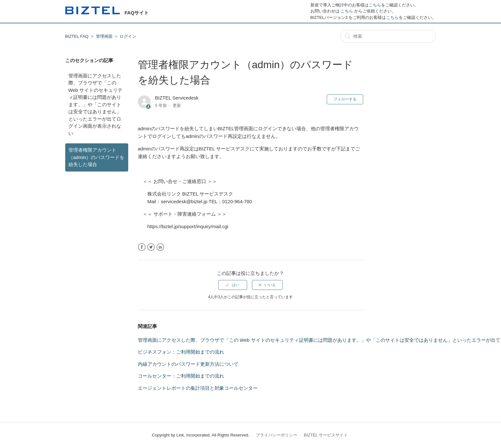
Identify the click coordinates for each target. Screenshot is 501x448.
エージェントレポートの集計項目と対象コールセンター (198, 388)
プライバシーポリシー (277, 435)
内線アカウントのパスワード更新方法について (188, 364)
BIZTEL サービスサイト (326, 435)
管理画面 (104, 36)
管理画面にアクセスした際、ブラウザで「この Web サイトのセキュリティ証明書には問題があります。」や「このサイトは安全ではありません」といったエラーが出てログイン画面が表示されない (96, 104)
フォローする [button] (345, 99)
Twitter (151, 247)
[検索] (388, 36)
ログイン (128, 36)
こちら (375, 5)
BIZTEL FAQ (77, 36)
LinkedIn (160, 247)
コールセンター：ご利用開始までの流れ (181, 376)
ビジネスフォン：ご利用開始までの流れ (181, 352)
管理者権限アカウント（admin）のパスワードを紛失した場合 (97, 157)
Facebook (142, 247)
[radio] (233, 285)
